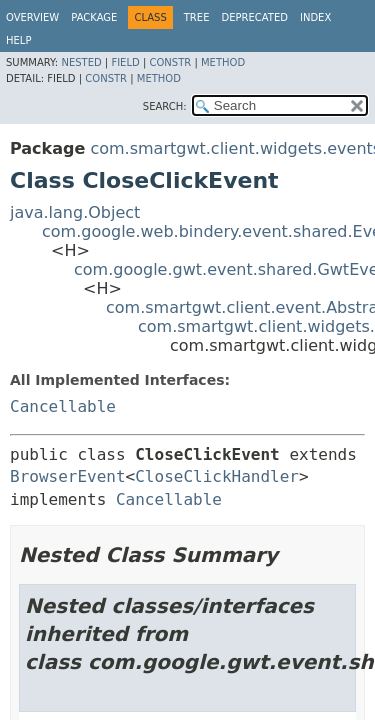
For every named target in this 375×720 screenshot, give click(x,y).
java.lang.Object (75, 212)
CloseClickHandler (217, 476)
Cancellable (63, 406)
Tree (197, 17)
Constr (170, 62)
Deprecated (254, 17)
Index (315, 17)
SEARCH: (165, 106)
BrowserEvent (68, 476)
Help (18, 40)
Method (223, 62)
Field (125, 62)
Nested (81, 62)
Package (94, 17)
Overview (32, 17)
